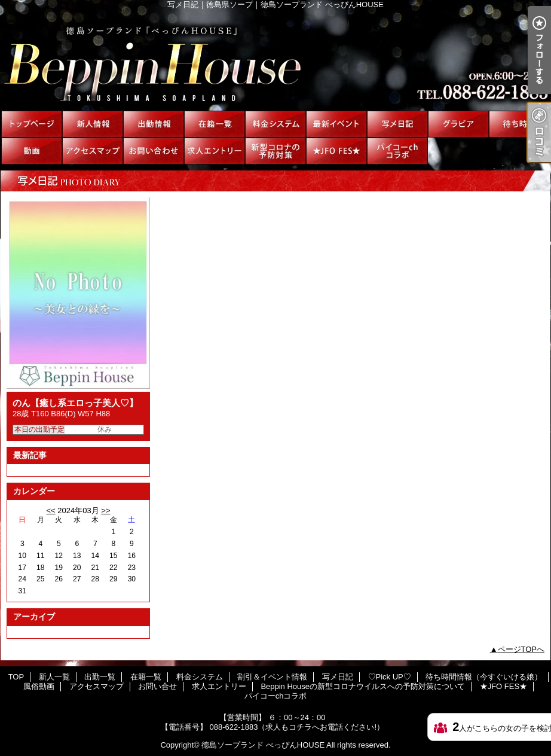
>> (105, 510)
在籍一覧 (215, 124)
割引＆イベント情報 (336, 124)
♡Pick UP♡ (458, 124)
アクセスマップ (93, 151)
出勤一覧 (154, 124)
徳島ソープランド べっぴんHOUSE (263, 745)
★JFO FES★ (336, 151)
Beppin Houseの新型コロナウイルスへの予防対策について (275, 151)
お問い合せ (154, 151)
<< (50, 510)
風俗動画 (32, 151)
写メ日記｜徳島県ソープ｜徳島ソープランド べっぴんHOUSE (275, 60)
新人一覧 (93, 124)
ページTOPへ (521, 649)
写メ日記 (397, 124)
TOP (32, 124)
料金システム (275, 124)
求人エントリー (215, 151)
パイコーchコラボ (397, 151)
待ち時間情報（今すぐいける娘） (519, 124)
